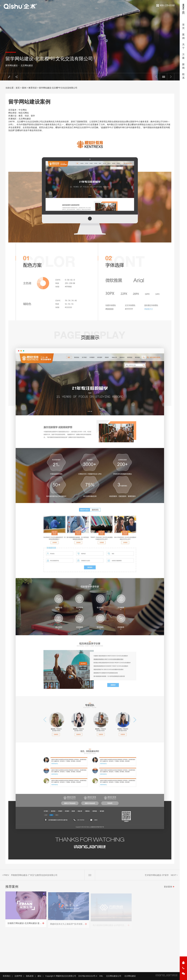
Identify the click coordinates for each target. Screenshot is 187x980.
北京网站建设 (27, 65)
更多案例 (168, 889)
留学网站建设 (12, 65)
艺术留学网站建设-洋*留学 (157, 877)
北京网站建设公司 (114, 976)
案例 (183, 36)
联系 (183, 76)
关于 (183, 46)
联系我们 (7, 976)
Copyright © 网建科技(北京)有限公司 (61, 976)
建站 (39, 976)
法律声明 (18, 976)
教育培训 (33, 88)
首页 (183, 26)
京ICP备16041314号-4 (88, 976)
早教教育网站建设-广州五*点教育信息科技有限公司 (34, 877)
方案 (183, 56)
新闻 (183, 66)
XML (101, 976)
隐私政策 (30, 976)
